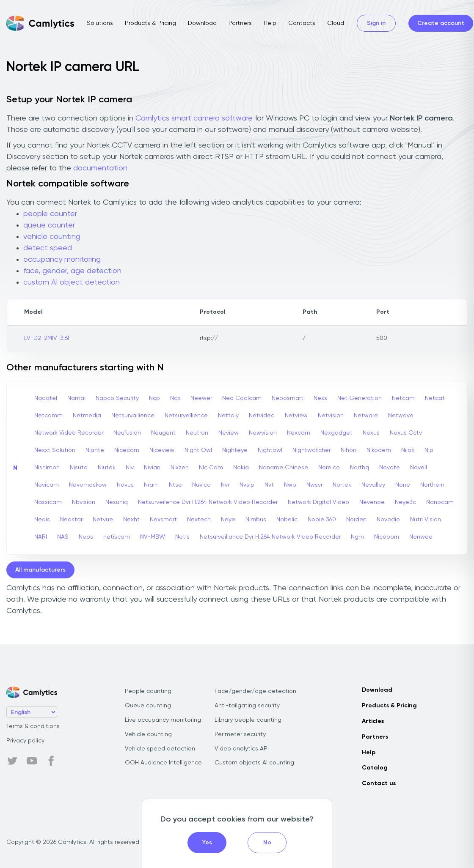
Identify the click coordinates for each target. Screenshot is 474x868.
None (403, 485)
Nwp (290, 485)
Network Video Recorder (69, 433)
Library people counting (248, 720)
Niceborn (387, 537)
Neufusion (127, 433)
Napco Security (117, 398)
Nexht (131, 520)
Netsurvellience (186, 416)
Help (270, 23)
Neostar (71, 520)
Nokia (241, 468)
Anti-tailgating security (247, 706)
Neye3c (405, 502)
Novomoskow (88, 485)
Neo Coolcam (242, 398)
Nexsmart (163, 520)
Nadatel (46, 398)
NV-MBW (153, 537)
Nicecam (127, 450)
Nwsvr (314, 485)
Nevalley (373, 485)
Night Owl (198, 450)
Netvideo (262, 416)
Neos (86, 537)
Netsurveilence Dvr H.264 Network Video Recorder (208, 502)
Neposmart (288, 398)
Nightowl (270, 450)
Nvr (225, 485)
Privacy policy (25, 741)
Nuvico (201, 485)
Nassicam (48, 502)
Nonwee (421, 537)
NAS (63, 537)
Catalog (375, 768)
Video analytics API (242, 749)
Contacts (302, 23)
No (267, 843)
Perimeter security (240, 734)
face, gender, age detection (72, 271)
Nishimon (47, 468)
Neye (228, 520)
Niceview (162, 450)
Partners (240, 23)
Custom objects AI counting (254, 763)
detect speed (48, 248)
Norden (356, 520)
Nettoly (228, 416)
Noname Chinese (284, 468)
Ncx (175, 398)
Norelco (329, 468)
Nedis (42, 520)
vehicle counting (52, 237)
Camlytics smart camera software (194, 118)
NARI (41, 537)
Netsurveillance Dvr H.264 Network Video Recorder (270, 537)
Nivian (152, 468)
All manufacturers (40, 570)
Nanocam (440, 502)
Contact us (379, 783)
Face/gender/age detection (255, 691)
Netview (296, 416)
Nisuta (79, 468)
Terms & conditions (33, 726)
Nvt (269, 485)
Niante (95, 450)
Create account (441, 23)
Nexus (371, 433)
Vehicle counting (148, 734)
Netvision (331, 416)
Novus (125, 485)
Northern (432, 485)
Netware (366, 416)
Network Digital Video (318, 502)
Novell (419, 468)
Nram (151, 485)
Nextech (199, 520)
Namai (76, 398)
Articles (373, 721)
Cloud (336, 23)
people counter (50, 214)
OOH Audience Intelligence (163, 763)
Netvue (103, 520)
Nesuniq (117, 502)
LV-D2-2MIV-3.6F (47, 338)
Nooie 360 (322, 520)
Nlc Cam (211, 468)
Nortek (342, 485)
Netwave (401, 416)
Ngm (357, 537)
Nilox (408, 450)
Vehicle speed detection (160, 749)
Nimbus (256, 520)
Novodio (388, 520)
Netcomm (48, 416)
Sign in (376, 23)
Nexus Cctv (406, 433)
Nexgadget (336, 433)
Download (202, 23)
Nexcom (299, 433)
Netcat (435, 398)
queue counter (49, 225)
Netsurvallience (133, 416)
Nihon (349, 450)
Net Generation (360, 398)
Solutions (100, 23)
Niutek (107, 468)
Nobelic (287, 520)
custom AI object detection (72, 282)
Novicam (47, 485)
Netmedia (87, 416)
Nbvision (84, 502)
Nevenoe (372, 502)
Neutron (197, 433)
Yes (207, 843)
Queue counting (148, 706)
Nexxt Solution (55, 450)
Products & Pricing (150, 23)
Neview (229, 433)
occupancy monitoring (62, 260)
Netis (182, 537)
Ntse (175, 485)
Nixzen (180, 468)
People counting (148, 691)
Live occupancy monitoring (163, 720)
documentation (100, 168)
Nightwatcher (311, 450)
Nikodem (379, 450)
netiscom (117, 537)
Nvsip (247, 485)
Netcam (403, 398)
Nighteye (235, 450)
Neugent (163, 433)
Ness (320, 398)
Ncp (154, 398)
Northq (360, 468)
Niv (130, 468)
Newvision (263, 433)
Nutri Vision (426, 520)
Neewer (201, 398)
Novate (390, 468)
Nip (429, 450)
